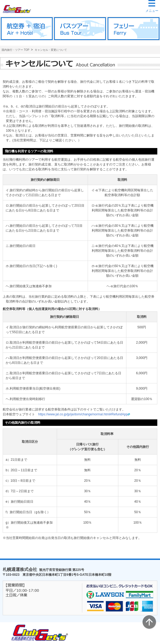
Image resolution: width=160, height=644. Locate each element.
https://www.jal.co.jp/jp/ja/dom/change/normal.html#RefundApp (84, 414)
